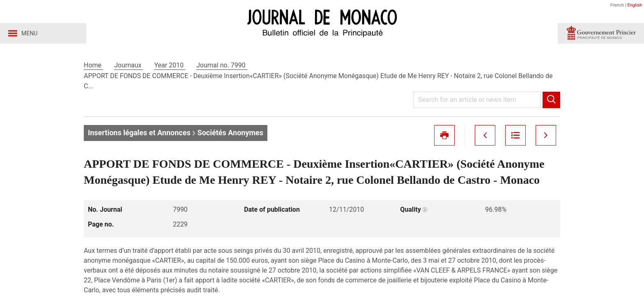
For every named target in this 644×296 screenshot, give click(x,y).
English (635, 5)
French (617, 5)
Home (93, 65)
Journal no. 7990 (222, 65)
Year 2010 (170, 65)
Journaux (129, 65)
